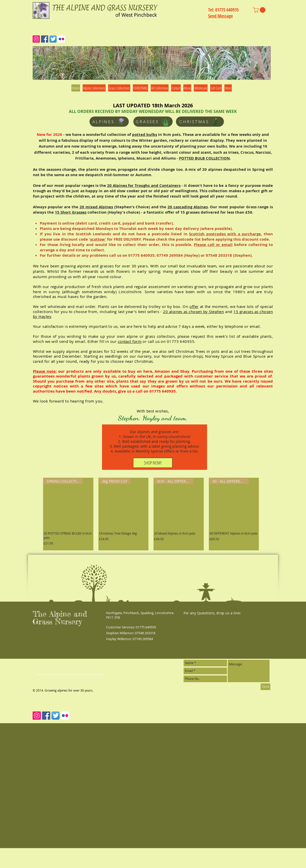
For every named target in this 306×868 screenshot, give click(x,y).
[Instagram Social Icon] (36, 39)
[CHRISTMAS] (200, 122)
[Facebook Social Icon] (45, 39)
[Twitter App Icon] (53, 39)
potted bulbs (145, 134)
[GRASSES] (153, 122)
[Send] (265, 687)
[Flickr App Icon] (61, 39)
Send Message (220, 16)
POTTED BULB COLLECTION (204, 158)
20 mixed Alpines (96, 207)
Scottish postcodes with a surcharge (225, 234)
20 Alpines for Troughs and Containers (144, 185)
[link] (260, 10)
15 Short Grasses (71, 212)
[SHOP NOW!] (153, 463)
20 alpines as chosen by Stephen (193, 312)
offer (194, 306)
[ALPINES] (109, 122)
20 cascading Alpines (188, 207)
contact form (130, 341)
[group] (151, 514)
